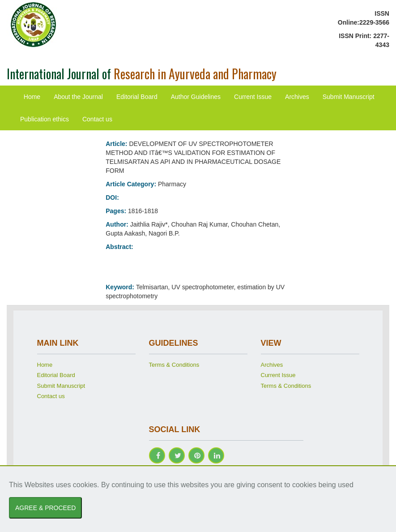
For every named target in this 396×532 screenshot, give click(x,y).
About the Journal (78, 97)
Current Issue (253, 97)
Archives (297, 97)
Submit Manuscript (349, 97)
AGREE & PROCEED (45, 508)
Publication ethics (45, 119)
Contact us (97, 119)
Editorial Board (137, 97)
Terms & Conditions (174, 365)
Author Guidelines (196, 97)
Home (32, 97)
